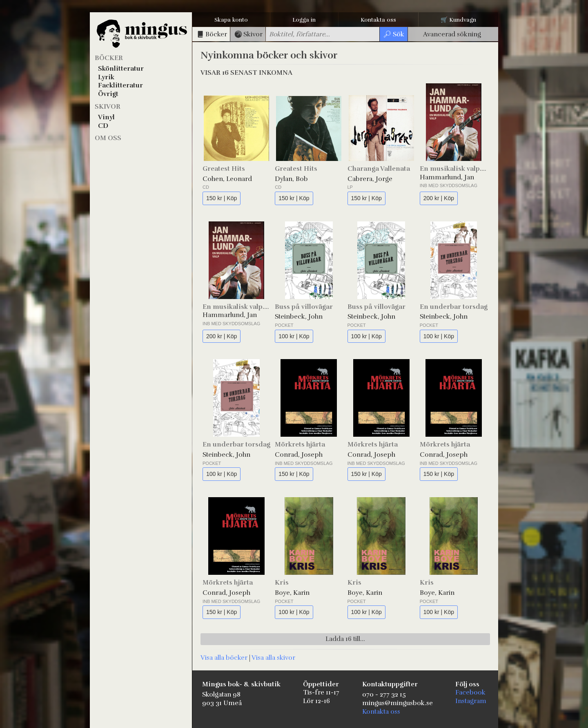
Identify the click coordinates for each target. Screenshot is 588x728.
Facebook (470, 692)
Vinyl (106, 117)
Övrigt (108, 94)
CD (103, 126)
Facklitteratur (120, 85)
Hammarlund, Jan (447, 177)
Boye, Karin (292, 593)
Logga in (304, 20)
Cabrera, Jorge (370, 179)
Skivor (108, 107)
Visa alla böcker (224, 658)
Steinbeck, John (299, 317)
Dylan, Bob (291, 179)
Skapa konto (231, 20)
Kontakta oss (378, 20)
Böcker (109, 58)
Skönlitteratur (121, 69)
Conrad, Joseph (299, 455)
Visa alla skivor (273, 658)
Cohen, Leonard (227, 179)
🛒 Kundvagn (458, 20)
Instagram (471, 701)
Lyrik (106, 77)
